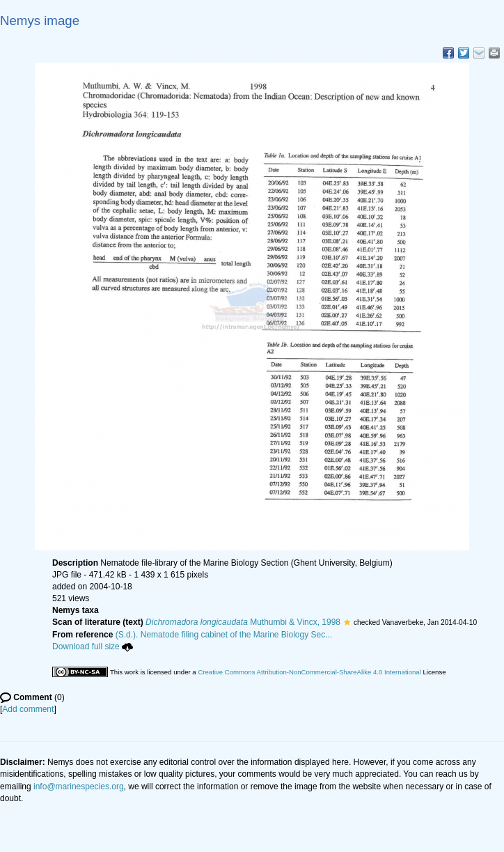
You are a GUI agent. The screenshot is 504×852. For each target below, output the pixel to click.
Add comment (28, 709)
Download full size (93, 646)
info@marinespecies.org (79, 787)
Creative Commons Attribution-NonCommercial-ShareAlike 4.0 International (309, 672)
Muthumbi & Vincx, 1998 (243, 622)
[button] (347, 622)
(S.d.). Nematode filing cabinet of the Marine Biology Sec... (224, 635)
